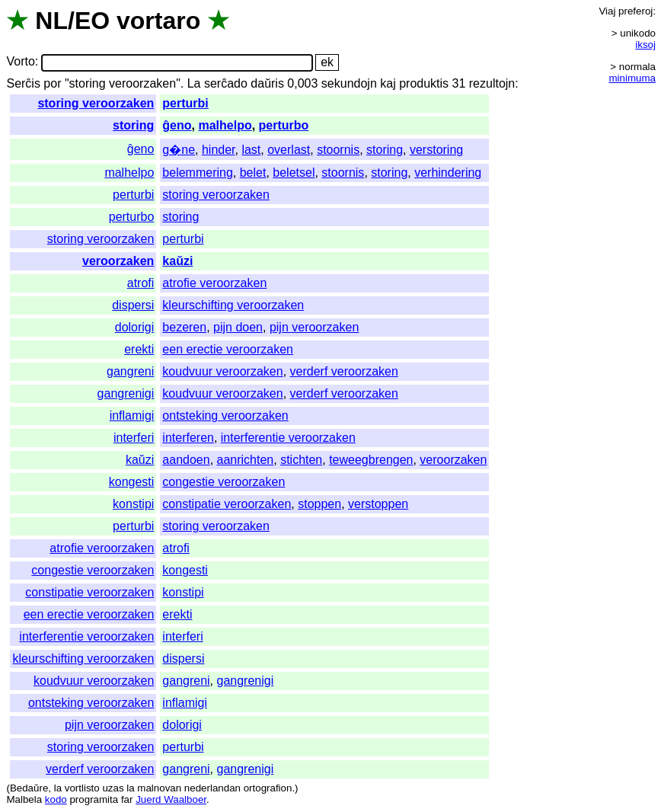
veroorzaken (118, 261)
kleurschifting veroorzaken (233, 305)
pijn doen (238, 327)
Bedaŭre (29, 788)
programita (94, 799)
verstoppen (378, 504)
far (127, 799)
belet (253, 173)
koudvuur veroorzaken (222, 371)
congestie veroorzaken (224, 482)
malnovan (159, 788)
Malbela (24, 799)
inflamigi (132, 416)
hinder (219, 150)
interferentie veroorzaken (288, 438)
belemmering (197, 173)
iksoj (645, 45)
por (52, 83)
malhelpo (225, 125)
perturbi (185, 103)
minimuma (632, 78)
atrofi (141, 283)
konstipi (133, 504)
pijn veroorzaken (314, 327)
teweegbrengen (371, 460)
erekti (139, 349)
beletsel (294, 173)
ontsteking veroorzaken (225, 416)
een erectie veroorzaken (228, 349)
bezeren (184, 327)
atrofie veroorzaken (214, 283)
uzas (113, 788)
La (194, 83)
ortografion (268, 788)
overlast (289, 150)
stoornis (338, 150)
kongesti (132, 482)
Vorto (20, 62)
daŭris (267, 83)
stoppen (319, 504)
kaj (388, 83)
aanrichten (246, 460)
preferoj (635, 11)
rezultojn (492, 83)
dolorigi (135, 327)
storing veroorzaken (96, 103)
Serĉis (23, 83)
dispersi (133, 305)
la (58, 788)
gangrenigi (126, 393)
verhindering (448, 173)
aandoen (186, 460)
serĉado (226, 83)
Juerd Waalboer (171, 799)
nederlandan (212, 788)
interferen (188, 438)
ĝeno (177, 125)
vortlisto (82, 788)
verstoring (436, 150)
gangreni (130, 371)
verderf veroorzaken (344, 371)
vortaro (158, 21)
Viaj (607, 11)
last (251, 150)
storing (133, 125)
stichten (301, 460)
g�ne (179, 150)
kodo (56, 799)
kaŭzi (177, 261)
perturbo (284, 125)
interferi (134, 438)
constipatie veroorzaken (227, 504)
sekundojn (349, 83)
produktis (424, 83)
